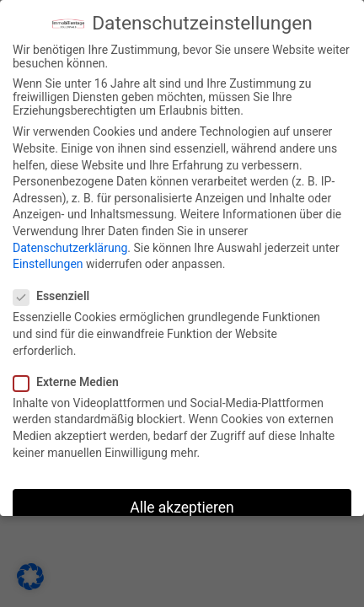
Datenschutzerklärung (70, 248)
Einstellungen (48, 264)
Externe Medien (72, 382)
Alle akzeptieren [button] (182, 508)
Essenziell (57, 296)
